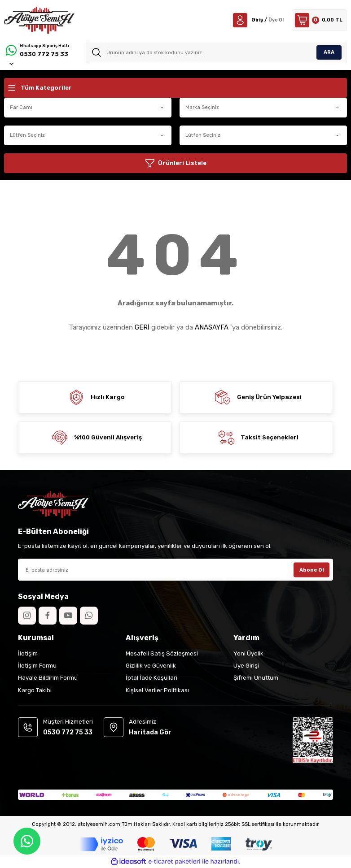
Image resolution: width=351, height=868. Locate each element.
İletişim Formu (37, 666)
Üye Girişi (246, 666)
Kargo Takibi (35, 690)
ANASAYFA (212, 327)
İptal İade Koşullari (151, 678)
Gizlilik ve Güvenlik (151, 666)
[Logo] (39, 20)
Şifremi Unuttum (256, 678)
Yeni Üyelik (248, 653)
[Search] (216, 52)
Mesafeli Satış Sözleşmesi (162, 653)
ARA (329, 52)
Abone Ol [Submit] (312, 569)
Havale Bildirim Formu (48, 678)
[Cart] (319, 20)
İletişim (28, 653)
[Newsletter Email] (175, 570)
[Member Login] (257, 20)
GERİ (142, 327)
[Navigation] (175, 88)
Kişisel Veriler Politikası (157, 690)
